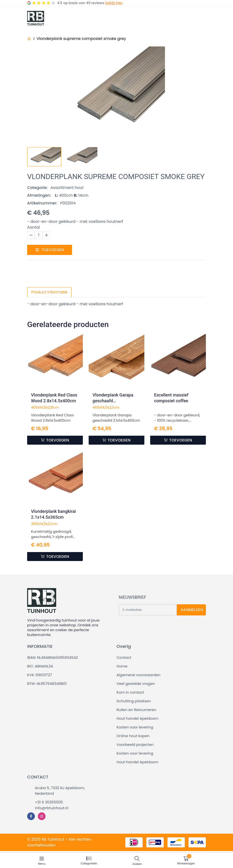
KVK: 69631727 (39, 675)
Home (122, 666)
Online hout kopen (133, 736)
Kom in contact (130, 692)
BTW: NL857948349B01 (47, 684)
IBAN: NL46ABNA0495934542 (53, 657)
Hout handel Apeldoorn (137, 718)
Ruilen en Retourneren (136, 710)
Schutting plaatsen (134, 701)
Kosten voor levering (135, 727)
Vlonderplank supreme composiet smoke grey (81, 39)
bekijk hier (114, 3)
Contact (124, 657)
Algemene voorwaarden (138, 675)
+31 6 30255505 (49, 802)
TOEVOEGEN (50, 250)
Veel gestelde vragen (136, 684)
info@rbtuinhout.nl (52, 808)
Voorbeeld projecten (135, 745)
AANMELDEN (192, 610)
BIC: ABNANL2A (40, 666)
